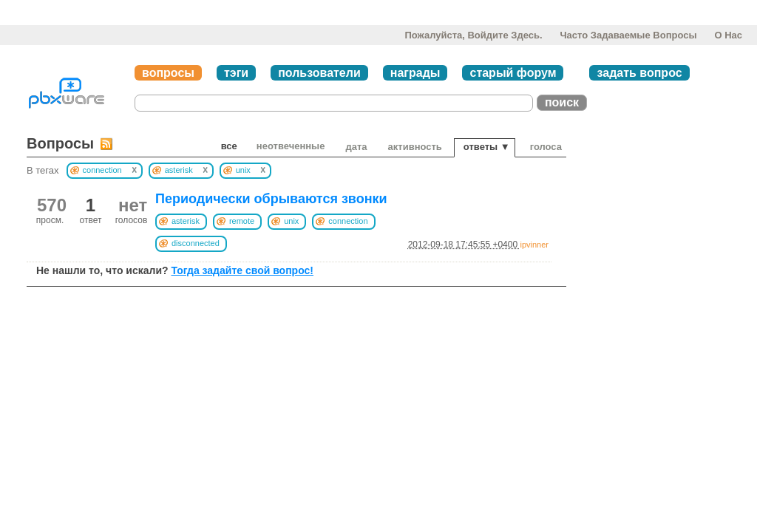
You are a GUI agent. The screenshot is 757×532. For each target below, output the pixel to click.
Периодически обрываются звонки (271, 199)
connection (348, 221)
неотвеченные (291, 146)
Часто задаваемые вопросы (628, 35)
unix (291, 221)
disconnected (196, 243)
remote (242, 221)
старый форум (513, 73)
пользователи (319, 73)
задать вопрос (639, 73)
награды (415, 73)
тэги (236, 73)
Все (229, 146)
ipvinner (534, 245)
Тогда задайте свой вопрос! (242, 270)
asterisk (186, 221)
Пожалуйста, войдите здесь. (473, 35)
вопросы (168, 73)
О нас (728, 35)
